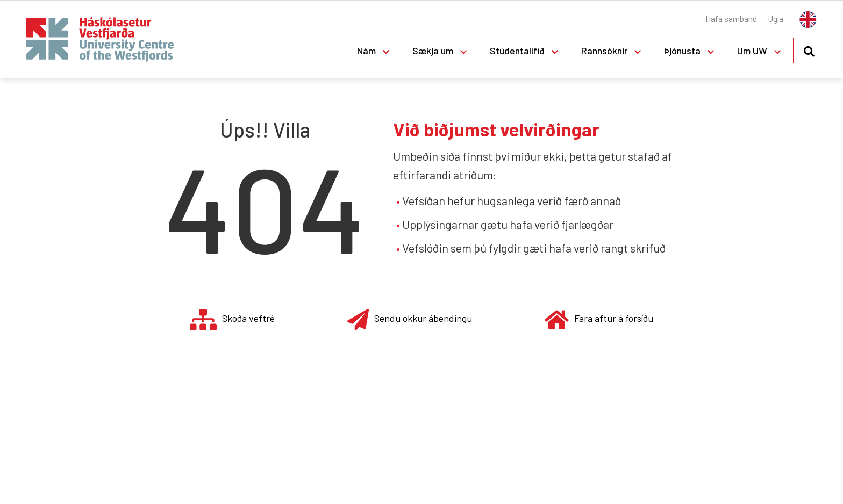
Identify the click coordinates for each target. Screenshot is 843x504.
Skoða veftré (232, 319)
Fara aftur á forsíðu (599, 319)
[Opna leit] (809, 50)
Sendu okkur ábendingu (410, 319)
